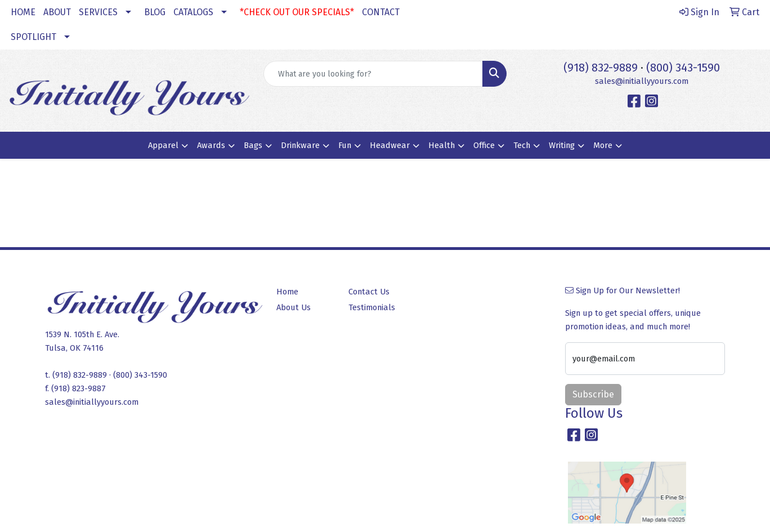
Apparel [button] (163, 145)
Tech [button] (522, 145)
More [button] (603, 145)
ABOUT (57, 12)
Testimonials (372, 307)
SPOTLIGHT (33, 37)
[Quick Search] (373, 74)
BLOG (155, 12)
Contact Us (369, 292)
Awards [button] (211, 145)
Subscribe (593, 394)
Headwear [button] (390, 145)
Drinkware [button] (300, 145)
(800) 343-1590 (683, 68)
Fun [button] (345, 145)
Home (287, 292)
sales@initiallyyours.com (642, 81)
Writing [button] (562, 145)
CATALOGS (193, 12)
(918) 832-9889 (601, 68)
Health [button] (442, 145)
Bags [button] (253, 145)
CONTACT (381, 12)
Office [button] (484, 145)
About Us (294, 307)
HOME (23, 12)
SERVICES (98, 12)
